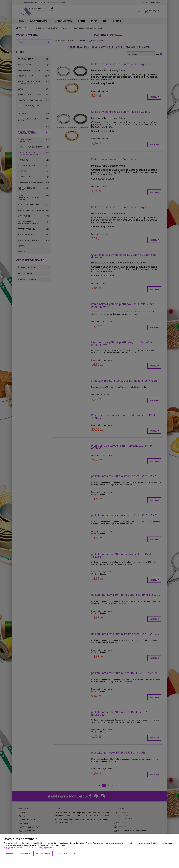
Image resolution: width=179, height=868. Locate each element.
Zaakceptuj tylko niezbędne (19, 853)
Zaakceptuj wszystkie (65, 853)
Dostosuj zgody (43, 853)
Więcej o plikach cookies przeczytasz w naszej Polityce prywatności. (29, 848)
